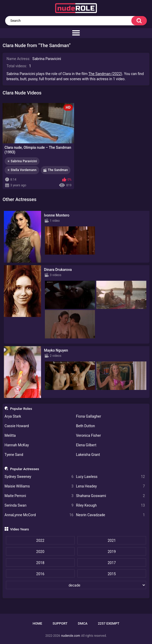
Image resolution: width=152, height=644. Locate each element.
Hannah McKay (17, 445)
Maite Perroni (39, 496)
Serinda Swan (39, 505)
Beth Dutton (86, 426)
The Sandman (58, 170)
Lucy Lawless (111, 477)
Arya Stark (13, 416)
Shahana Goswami (111, 496)
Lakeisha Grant (88, 455)
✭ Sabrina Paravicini (22, 161)
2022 (40, 541)
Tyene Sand (14, 455)
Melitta (10, 435)
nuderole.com (71, 636)
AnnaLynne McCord (39, 515)
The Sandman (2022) (105, 74)
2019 (112, 552)
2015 (112, 574)
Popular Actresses (25, 469)
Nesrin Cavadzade (111, 515)
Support (60, 623)
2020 (40, 552)
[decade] (76, 585)
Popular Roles (21, 409)
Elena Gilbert (86, 445)
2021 (112, 541)
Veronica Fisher (89, 435)
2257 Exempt (109, 623)
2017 (112, 563)
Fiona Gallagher (89, 416)
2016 (40, 574)
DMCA (83, 623)
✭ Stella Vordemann (22, 170)
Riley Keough (111, 505)
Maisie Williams (39, 486)
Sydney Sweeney (39, 477)
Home (38, 623)
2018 (40, 563)
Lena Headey (111, 486)
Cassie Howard (17, 426)
